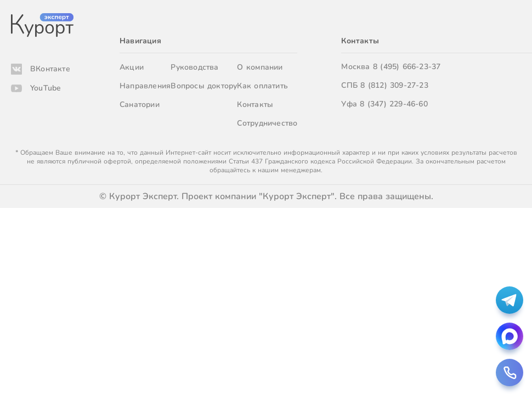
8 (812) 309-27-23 (394, 85)
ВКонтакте (50, 69)
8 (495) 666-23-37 (407, 67)
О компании (260, 67)
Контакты (255, 105)
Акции (132, 67)
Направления (145, 86)
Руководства (194, 67)
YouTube (46, 88)
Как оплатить (262, 86)
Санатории (140, 105)
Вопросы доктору (204, 86)
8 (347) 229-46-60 (394, 104)
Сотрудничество (267, 123)
